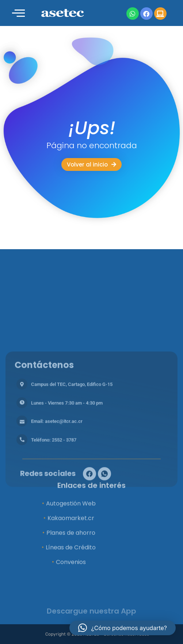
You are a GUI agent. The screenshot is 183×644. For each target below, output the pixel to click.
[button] (123, 628)
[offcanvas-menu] (18, 13)
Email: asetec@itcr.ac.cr (57, 478)
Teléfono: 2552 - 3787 (54, 497)
